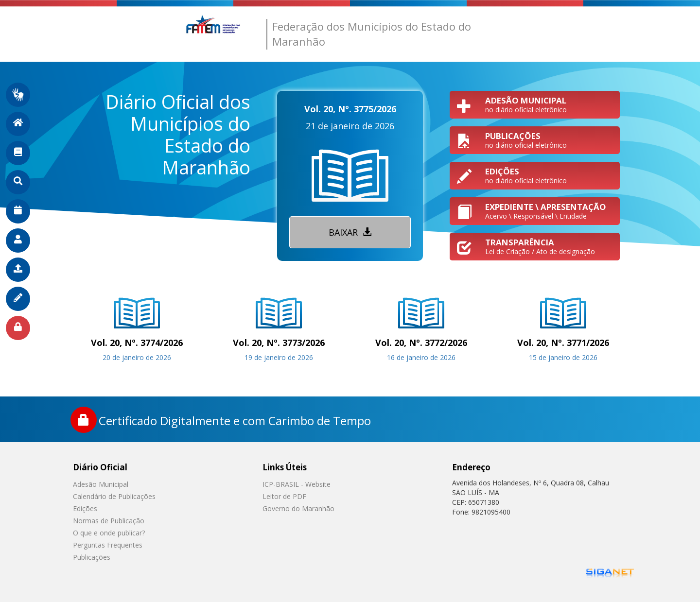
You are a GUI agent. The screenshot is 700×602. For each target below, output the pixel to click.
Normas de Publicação (109, 521)
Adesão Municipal (101, 484)
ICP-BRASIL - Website (297, 484)
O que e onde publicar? (109, 533)
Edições (85, 508)
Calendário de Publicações (114, 496)
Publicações (92, 557)
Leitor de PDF (284, 496)
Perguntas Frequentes (108, 545)
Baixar (350, 232)
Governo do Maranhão (298, 508)
